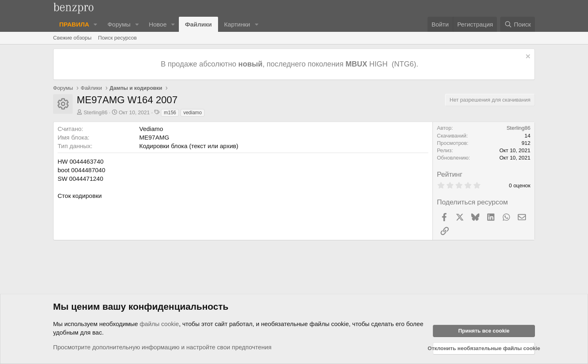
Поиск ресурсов (117, 38)
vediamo (193, 113)
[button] (96, 24)
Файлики (198, 24)
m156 (170, 113)
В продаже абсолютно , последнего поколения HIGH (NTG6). (291, 64)
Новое (158, 24)
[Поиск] (518, 24)
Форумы (119, 24)
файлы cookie (159, 324)
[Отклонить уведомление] (527, 57)
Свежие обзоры (72, 38)
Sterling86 (96, 112)
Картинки (237, 24)
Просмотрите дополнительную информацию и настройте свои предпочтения (162, 347)
